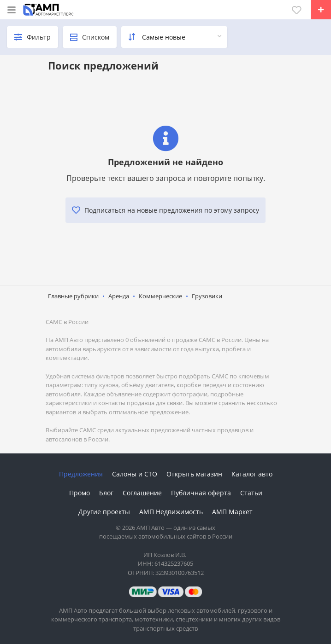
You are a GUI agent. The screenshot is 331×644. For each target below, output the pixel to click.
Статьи (251, 493)
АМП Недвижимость (171, 512)
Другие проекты (104, 512)
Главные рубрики (73, 296)
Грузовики (207, 296)
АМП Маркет (232, 512)
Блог (106, 493)
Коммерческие (160, 296)
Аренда (119, 296)
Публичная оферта (201, 493)
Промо (80, 493)
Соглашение (142, 493)
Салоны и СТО (135, 474)
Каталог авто (252, 474)
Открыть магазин (194, 474)
